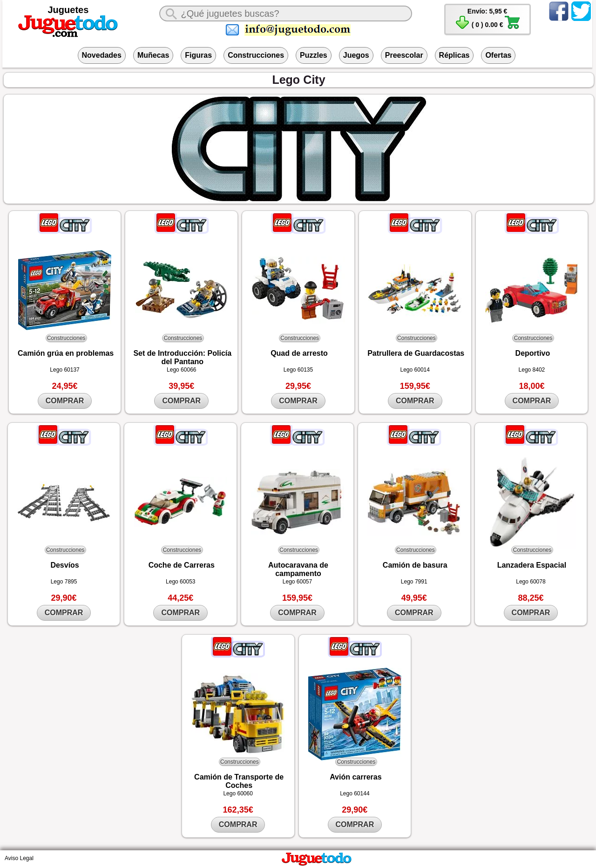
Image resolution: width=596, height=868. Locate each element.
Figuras (198, 55)
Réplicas (454, 55)
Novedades (102, 55)
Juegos (356, 55)
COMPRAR (65, 401)
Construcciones (256, 55)
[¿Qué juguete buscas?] (285, 14)
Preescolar (404, 55)
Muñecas (153, 55)
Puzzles (314, 55)
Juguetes (68, 10)
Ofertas (498, 55)
